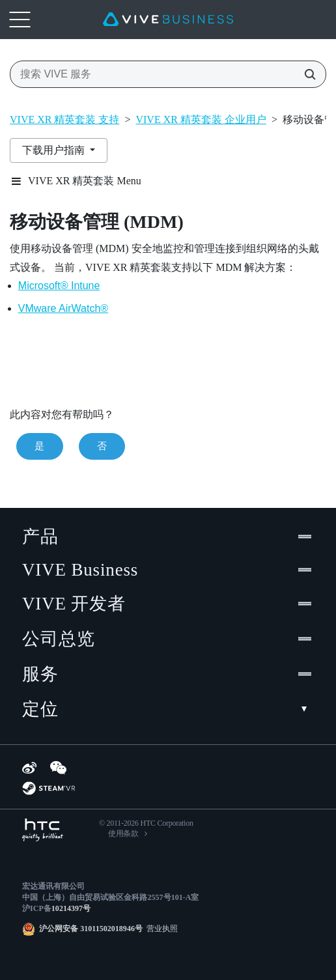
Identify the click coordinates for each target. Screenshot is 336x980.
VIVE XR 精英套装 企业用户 (201, 119)
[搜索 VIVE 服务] (306, 74)
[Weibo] (29, 768)
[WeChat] (58, 768)
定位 (168, 709)
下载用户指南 (55, 150)
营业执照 (160, 929)
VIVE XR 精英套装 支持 (64, 119)
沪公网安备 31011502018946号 (91, 929)
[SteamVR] (49, 788)
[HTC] (43, 830)
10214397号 (71, 908)
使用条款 (123, 833)
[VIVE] (168, 20)
